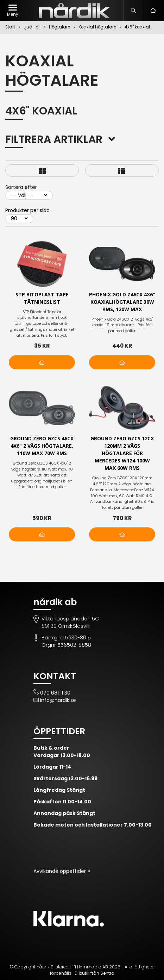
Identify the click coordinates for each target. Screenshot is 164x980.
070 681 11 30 (55, 693)
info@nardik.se (58, 700)
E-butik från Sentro (94, 973)
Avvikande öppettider (60, 871)
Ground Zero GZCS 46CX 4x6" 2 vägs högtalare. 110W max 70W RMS (42, 446)
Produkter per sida (27, 210)
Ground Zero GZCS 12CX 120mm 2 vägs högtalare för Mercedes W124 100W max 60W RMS (122, 453)
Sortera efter (21, 187)
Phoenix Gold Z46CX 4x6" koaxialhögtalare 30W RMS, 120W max (122, 302)
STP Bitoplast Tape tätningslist (42, 298)
